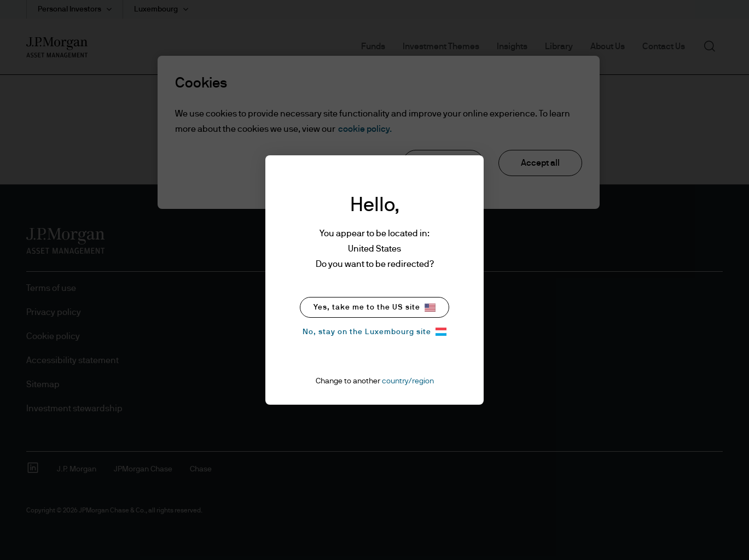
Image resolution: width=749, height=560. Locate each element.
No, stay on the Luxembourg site (374, 332)
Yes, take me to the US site (374, 308)
